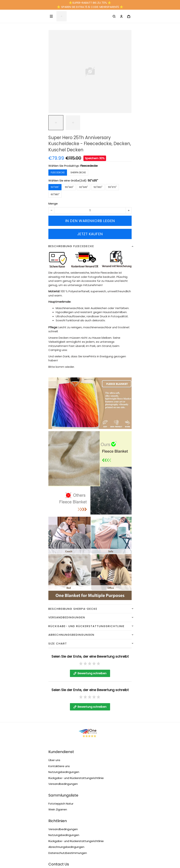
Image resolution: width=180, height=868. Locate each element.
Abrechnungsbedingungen (66, 810)
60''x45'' (84, 187)
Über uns (54, 723)
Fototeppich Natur (61, 766)
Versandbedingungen (63, 747)
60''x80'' (55, 194)
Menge (53, 204)
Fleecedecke (89, 166)
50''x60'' (98, 187)
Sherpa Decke (78, 172)
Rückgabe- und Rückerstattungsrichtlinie (76, 741)
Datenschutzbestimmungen (68, 816)
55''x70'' (112, 187)
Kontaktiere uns (59, 729)
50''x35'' (93, 180)
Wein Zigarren (58, 772)
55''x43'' (69, 187)
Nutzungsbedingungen (64, 735)
